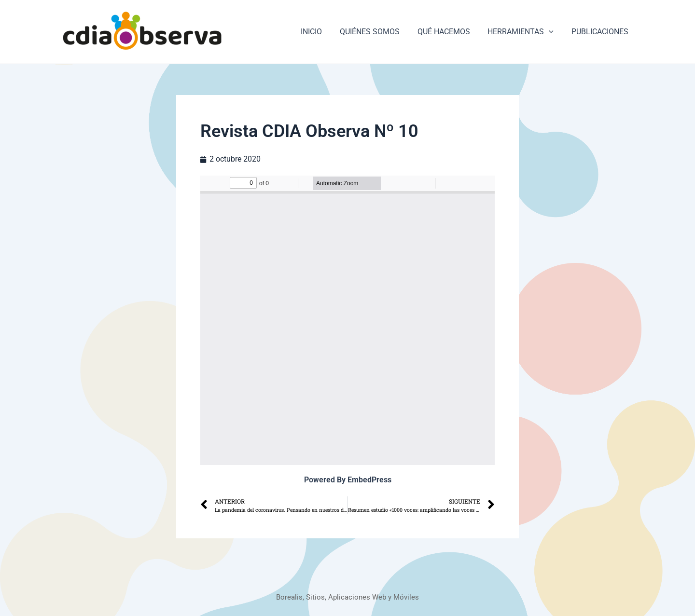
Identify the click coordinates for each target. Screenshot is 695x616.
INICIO (321, 32)
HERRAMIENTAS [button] (524, 32)
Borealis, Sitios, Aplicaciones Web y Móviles (348, 597)
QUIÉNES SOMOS (377, 32)
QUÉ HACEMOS (449, 32)
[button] (552, 32)
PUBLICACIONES (601, 32)
